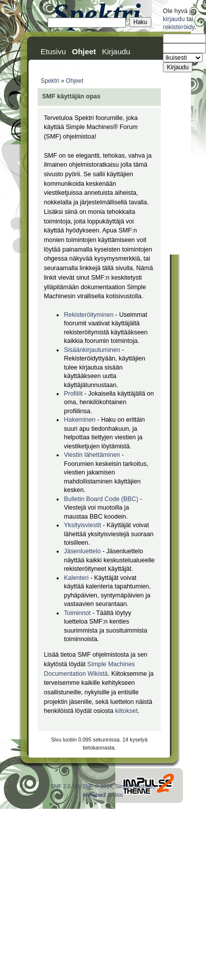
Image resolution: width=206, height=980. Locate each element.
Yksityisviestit (82, 525)
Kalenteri (76, 578)
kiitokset (127, 711)
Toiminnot (77, 613)
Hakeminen (79, 420)
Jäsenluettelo (82, 551)
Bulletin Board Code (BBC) (102, 499)
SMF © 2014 (97, 786)
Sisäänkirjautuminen (92, 350)
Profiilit (73, 394)
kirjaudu (174, 19)
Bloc (118, 795)
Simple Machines (136, 786)
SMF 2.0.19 (64, 786)
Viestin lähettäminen (92, 455)
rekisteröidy (179, 27)
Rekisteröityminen (88, 315)
